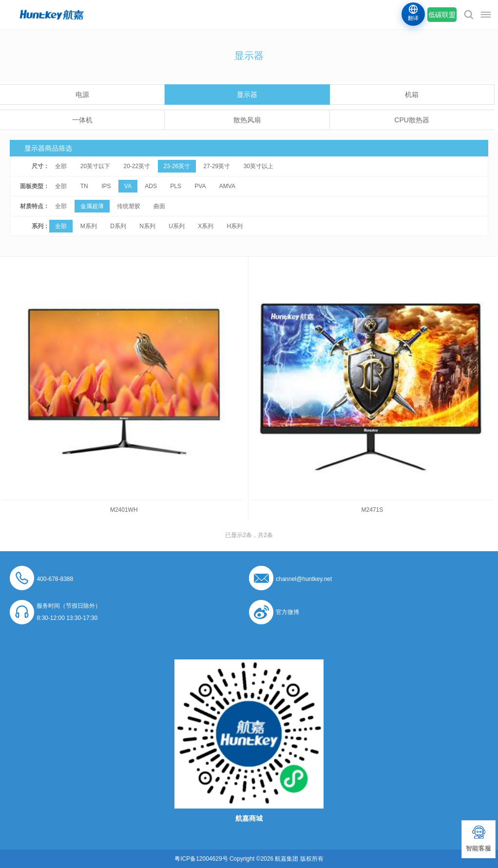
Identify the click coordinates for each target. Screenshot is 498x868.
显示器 (247, 95)
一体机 (82, 120)
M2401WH (124, 510)
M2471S (372, 510)
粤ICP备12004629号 (201, 859)
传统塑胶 (129, 206)
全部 (61, 166)
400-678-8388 (55, 579)
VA (128, 186)
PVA (200, 186)
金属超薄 (92, 206)
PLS (176, 186)
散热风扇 (247, 120)
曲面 (159, 206)
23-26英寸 (177, 166)
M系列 (89, 226)
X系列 (206, 226)
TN (84, 186)
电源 (82, 95)
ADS (151, 186)
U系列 (177, 226)
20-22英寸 (137, 166)
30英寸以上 (259, 166)
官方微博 (287, 612)
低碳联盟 (442, 15)
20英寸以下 (95, 166)
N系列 (147, 226)
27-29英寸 (217, 166)
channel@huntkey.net (304, 579)
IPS (106, 186)
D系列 (118, 226)
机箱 (412, 95)
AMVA (227, 186)
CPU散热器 (412, 120)
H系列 (235, 226)
